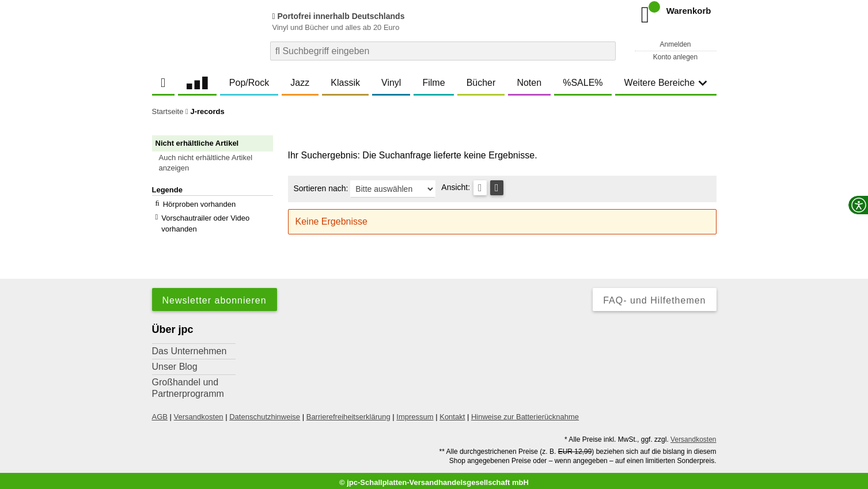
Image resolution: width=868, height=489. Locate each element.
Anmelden (675, 44)
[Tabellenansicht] (480, 188)
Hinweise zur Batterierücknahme (525, 413)
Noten (529, 83)
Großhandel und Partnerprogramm (188, 384)
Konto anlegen (675, 57)
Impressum (415, 413)
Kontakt (452, 413)
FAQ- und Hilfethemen (654, 296)
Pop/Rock (249, 83)
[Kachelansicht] (497, 188)
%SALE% (583, 83)
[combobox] (443, 51)
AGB (160, 413)
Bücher (481, 83)
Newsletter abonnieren (215, 296)
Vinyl (391, 83)
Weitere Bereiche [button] (666, 83)
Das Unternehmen (189, 347)
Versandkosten (199, 413)
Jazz (300, 83)
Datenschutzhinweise (265, 413)
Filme (433, 83)
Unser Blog (175, 363)
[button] (218, 163)
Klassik (345, 83)
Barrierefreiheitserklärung (348, 413)
